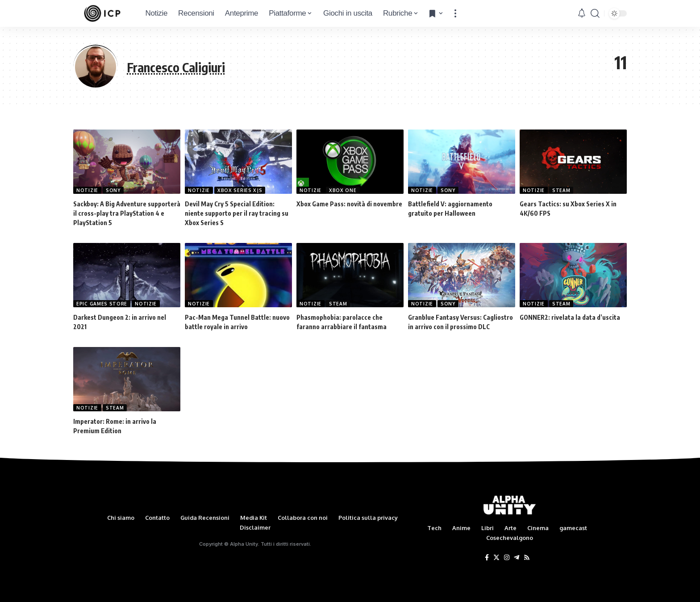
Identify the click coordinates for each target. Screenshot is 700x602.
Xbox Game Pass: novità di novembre (349, 204)
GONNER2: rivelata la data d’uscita (570, 317)
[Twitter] (496, 558)
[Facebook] (487, 558)
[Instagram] (507, 558)
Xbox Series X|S (240, 190)
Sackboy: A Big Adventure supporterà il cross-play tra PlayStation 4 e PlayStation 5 (127, 213)
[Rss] (527, 558)
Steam (561, 190)
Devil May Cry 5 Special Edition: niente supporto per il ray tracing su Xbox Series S (237, 213)
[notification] (582, 13)
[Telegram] (517, 558)
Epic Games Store (102, 304)
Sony (113, 190)
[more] (455, 13)
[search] (595, 13)
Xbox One (343, 190)
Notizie (87, 190)
